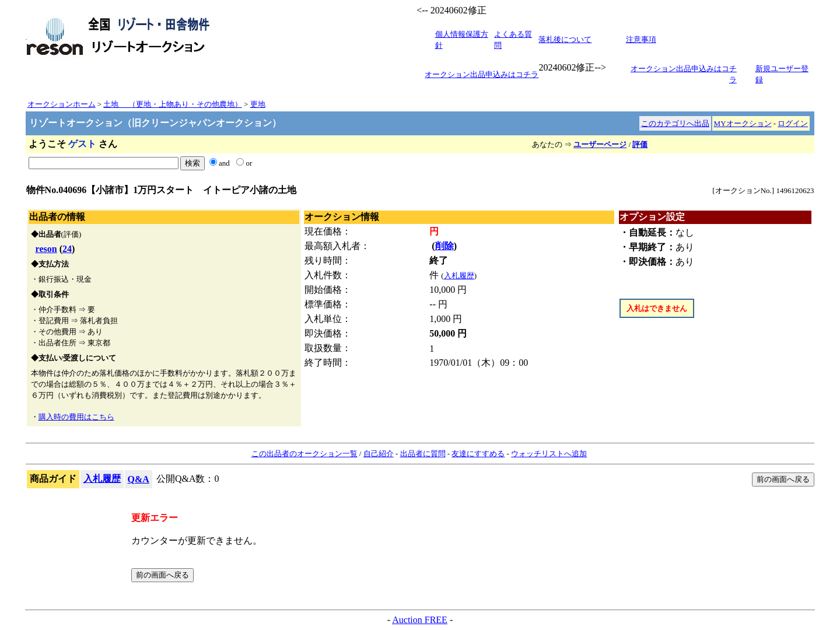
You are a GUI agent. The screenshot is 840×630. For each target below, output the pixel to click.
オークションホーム (62, 104)
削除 (444, 246)
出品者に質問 (423, 454)
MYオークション (743, 123)
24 (67, 249)
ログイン (793, 123)
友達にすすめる (478, 454)
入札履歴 (459, 276)
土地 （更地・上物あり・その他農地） (172, 104)
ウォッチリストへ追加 (549, 454)
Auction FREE (420, 620)
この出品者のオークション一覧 (304, 454)
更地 (258, 104)
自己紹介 (379, 454)
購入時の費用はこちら (76, 417)
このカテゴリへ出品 (675, 123)
